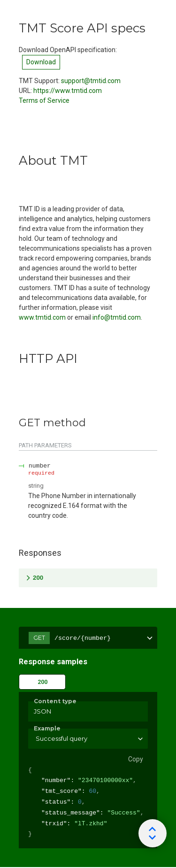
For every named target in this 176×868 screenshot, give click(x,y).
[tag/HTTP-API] (14, 359)
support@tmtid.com (91, 81)
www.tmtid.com (42, 317)
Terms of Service (44, 100)
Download (41, 62)
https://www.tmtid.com (68, 91)
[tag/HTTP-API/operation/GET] (14, 423)
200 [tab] (42, 682)
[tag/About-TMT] (14, 161)
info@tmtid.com (117, 317)
